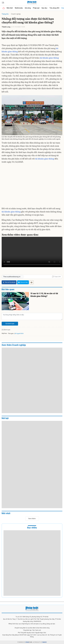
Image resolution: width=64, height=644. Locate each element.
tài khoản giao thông (49, 58)
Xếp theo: (4, 333)
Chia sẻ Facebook (9, 282)
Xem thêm (32, 519)
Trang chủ (5, 14)
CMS (29, 642)
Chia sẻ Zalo (23, 282)
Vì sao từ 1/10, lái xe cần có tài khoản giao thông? (44, 295)
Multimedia (19, 8)
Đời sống (28, 8)
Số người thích (19, 334)
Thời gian (11, 334)
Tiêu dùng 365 (54, 8)
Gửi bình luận (10, 324)
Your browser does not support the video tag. (32, 252)
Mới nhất (10, 8)
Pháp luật (36, 8)
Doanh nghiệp (16, 14)
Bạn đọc (44, 8)
